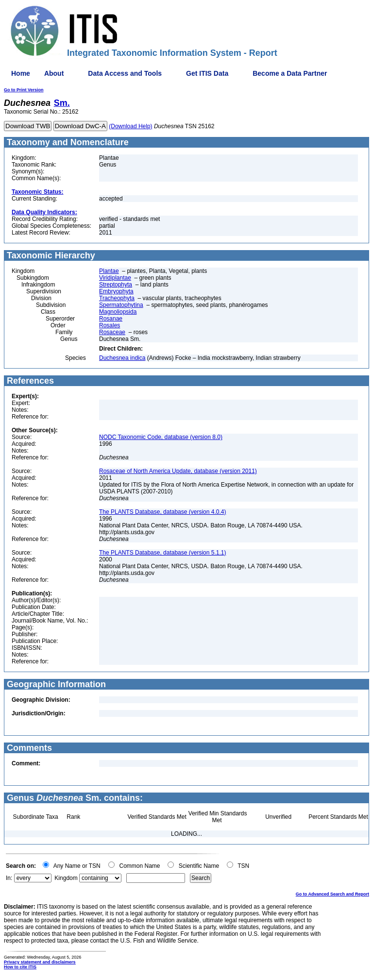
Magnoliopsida (118, 312)
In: (9, 878)
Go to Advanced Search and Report (332, 894)
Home (21, 73)
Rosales (110, 325)
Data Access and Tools (125, 73)
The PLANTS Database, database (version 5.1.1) (162, 553)
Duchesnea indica (122, 358)
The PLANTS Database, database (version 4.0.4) (162, 512)
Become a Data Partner (290, 73)
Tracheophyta (117, 298)
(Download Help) (130, 126)
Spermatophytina (121, 305)
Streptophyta (116, 285)
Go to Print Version (24, 90)
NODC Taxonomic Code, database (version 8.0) (161, 437)
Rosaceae (112, 332)
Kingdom (66, 878)
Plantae (109, 271)
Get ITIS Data (207, 73)
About (54, 73)
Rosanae (111, 319)
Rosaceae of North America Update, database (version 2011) (178, 471)
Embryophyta (116, 291)
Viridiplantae (115, 278)
